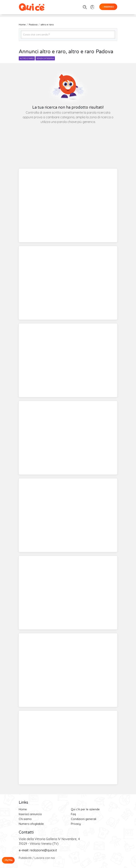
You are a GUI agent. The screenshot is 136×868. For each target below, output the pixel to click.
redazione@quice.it (43, 850)
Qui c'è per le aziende (85, 809)
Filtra (8, 860)
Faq (73, 814)
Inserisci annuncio (30, 814)
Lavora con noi (45, 858)
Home (23, 809)
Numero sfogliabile (31, 824)
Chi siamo (25, 819)
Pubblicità (25, 858)
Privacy (76, 824)
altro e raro (27, 58)
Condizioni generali (84, 819)
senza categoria (45, 58)
